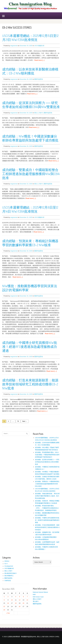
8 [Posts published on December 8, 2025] (4, 600)
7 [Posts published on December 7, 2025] (27, 597)
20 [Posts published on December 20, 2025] (23, 603)
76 (18, 421)
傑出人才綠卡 (39, 113)
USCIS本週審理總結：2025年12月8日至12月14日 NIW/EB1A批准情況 (30, 209)
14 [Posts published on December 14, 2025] (27, 600)
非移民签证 (8, 581)
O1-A (6, 564)
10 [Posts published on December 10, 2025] (12, 600)
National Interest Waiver (40, 592)
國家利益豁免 (39, 79)
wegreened (14, 46)
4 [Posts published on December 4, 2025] (16, 597)
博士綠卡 (36, 601)
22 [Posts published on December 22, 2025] (4, 606)
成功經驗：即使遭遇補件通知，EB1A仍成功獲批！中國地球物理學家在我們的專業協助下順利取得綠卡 (47, 455)
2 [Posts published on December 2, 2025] (8, 597)
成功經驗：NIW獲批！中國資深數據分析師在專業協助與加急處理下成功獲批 (30, 138)
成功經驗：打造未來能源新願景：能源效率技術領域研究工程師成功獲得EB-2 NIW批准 (30, 384)
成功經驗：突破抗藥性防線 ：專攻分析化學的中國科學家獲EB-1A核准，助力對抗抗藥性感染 (47, 496)
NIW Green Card (38, 597)
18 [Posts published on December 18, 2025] (16, 603)
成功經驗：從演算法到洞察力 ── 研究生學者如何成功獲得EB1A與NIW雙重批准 (31, 105)
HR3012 (7, 561)
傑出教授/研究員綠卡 (11, 573)
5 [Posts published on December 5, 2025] (20, 597)
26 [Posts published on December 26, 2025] (19, 606)
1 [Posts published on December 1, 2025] (4, 597)
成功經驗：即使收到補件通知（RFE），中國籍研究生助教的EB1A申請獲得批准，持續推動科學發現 (47, 508)
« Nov (8, 613)
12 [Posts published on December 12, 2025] (19, 600)
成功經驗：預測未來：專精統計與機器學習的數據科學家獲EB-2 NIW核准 (30, 243)
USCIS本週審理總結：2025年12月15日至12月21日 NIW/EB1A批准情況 (30, 38)
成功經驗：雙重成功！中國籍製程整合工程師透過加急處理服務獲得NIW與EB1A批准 (31, 174)
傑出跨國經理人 (9, 576)
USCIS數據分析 (39, 46)
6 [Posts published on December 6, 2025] (23, 597)
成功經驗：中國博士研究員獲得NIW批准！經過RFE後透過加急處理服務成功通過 (30, 347)
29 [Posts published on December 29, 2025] (4, 610)
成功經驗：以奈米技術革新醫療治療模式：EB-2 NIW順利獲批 (30, 71)
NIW (34, 594)
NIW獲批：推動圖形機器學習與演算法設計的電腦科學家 (30, 288)
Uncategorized (9, 566)
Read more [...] (39, 60)
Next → (25, 421)
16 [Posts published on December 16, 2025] (8, 603)
